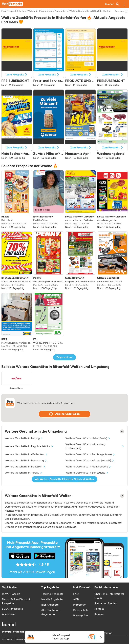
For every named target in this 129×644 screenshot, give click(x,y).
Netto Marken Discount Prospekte (16, 601)
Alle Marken (9, 614)
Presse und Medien (106, 603)
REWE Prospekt (11, 594)
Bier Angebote (50, 605)
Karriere (99, 614)
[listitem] (17, 199)
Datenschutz (81, 610)
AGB (76, 599)
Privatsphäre (81, 615)
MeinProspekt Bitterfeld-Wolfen (18, 11)
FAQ (76, 594)
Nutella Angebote (52, 599)
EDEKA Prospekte (13, 609)
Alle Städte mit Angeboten (50, 612)
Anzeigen (121, 11)
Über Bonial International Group (109, 596)
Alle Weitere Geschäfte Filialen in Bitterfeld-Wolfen (64, 479)
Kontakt (99, 609)
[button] (124, 4)
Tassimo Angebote (52, 594)
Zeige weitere (64, 357)
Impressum (80, 605)
